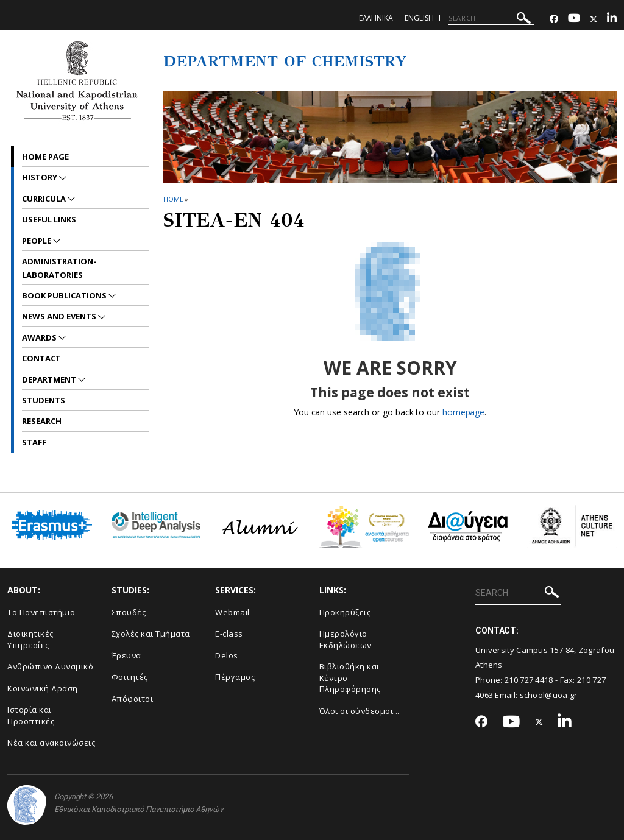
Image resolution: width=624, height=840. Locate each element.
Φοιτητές (130, 677)
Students (44, 400)
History (41, 177)
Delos (227, 655)
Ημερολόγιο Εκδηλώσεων (346, 639)
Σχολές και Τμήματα (151, 634)
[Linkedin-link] (612, 19)
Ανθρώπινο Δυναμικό (50, 666)
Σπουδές (129, 612)
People (37, 241)
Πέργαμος (235, 677)
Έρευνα (126, 655)
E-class (229, 634)
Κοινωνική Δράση (43, 688)
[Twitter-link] (594, 19)
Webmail (232, 612)
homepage (463, 412)
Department (50, 379)
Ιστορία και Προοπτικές (31, 715)
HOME (173, 199)
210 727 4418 (529, 680)
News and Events (60, 316)
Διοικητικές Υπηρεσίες (30, 639)
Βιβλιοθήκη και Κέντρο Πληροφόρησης (350, 678)
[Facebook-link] (554, 19)
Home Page (45, 157)
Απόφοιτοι (133, 699)
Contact (41, 358)
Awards (40, 337)
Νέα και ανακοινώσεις (51, 743)
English (419, 18)
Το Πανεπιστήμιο (41, 612)
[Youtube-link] (574, 19)
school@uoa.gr (549, 695)
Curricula (45, 199)
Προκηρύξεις (345, 612)
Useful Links (49, 219)
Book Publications (65, 295)
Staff (34, 442)
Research (42, 421)
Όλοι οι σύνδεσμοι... (360, 711)
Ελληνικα (376, 18)
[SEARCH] (491, 18)
